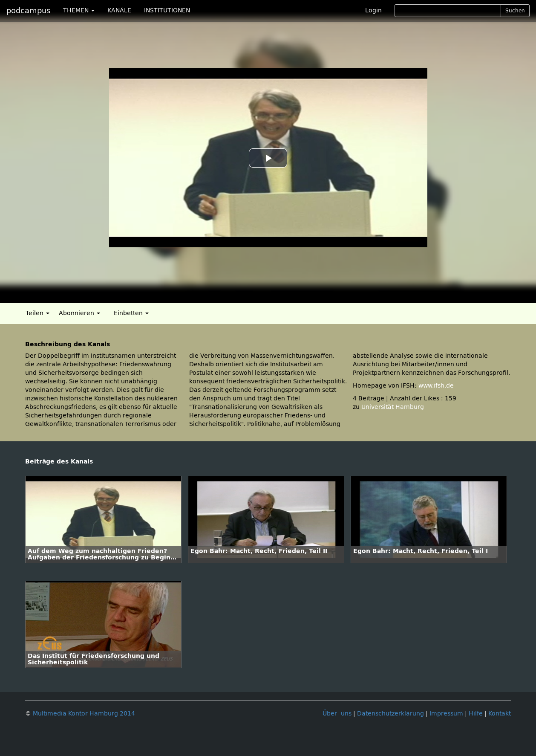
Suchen (515, 11)
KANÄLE (119, 10)
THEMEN (79, 10)
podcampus (28, 11)
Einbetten (131, 313)
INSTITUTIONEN (167, 10)
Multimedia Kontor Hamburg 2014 (84, 714)
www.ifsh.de (436, 386)
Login (373, 10)
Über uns (337, 714)
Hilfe (476, 714)
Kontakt (500, 714)
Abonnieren (79, 313)
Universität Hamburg (393, 407)
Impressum (446, 714)
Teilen (37, 313)
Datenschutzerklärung (390, 714)
